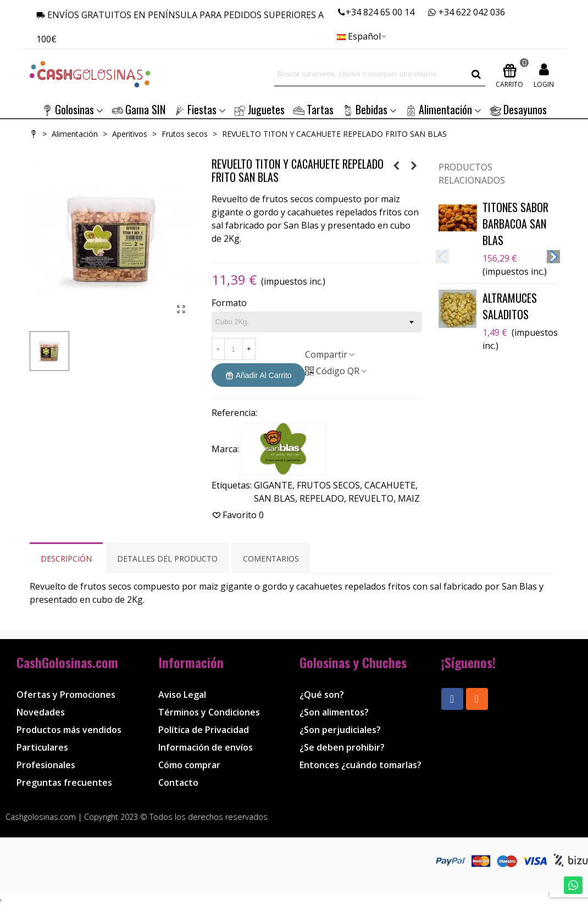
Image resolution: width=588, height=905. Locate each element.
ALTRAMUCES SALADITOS (510, 306)
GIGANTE (273, 485)
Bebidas (365, 109)
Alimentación (439, 109)
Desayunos (518, 109)
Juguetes (260, 109)
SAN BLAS (274, 498)
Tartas (314, 109)
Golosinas (68, 109)
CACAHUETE (390, 485)
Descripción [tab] (66, 559)
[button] (553, 257)
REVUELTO (371, 498)
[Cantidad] (234, 349)
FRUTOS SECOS (328, 485)
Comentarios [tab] (271, 559)
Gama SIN (139, 109)
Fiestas (195, 109)
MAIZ (409, 498)
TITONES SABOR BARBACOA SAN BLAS (515, 224)
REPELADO (322, 498)
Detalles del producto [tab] (167, 559)
